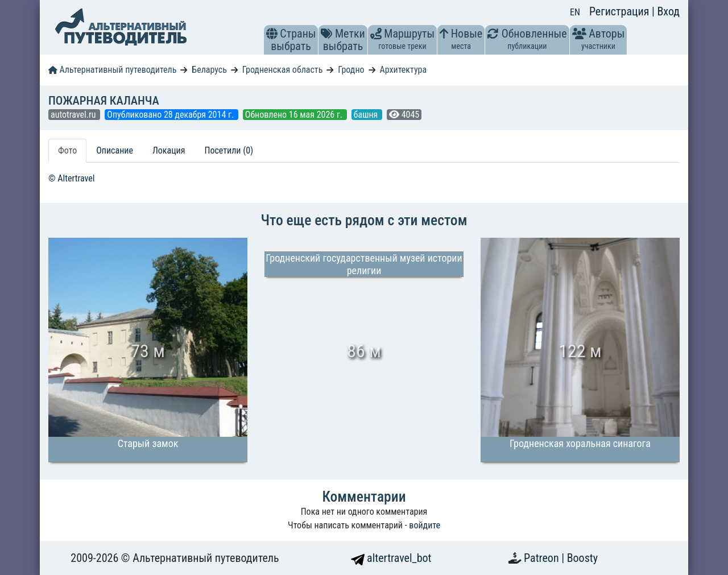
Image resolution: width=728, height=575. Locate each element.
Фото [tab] (67, 150)
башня (367, 115)
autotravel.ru (74, 115)
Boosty (582, 558)
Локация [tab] (169, 150)
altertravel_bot (391, 558)
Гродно (351, 70)
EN (575, 12)
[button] (272, 34)
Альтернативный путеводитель (112, 70)
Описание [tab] (115, 150)
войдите (425, 525)
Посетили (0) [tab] (229, 150)
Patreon (543, 558)
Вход (668, 11)
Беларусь (209, 70)
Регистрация (621, 11)
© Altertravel (71, 178)
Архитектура (404, 70)
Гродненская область (283, 70)
